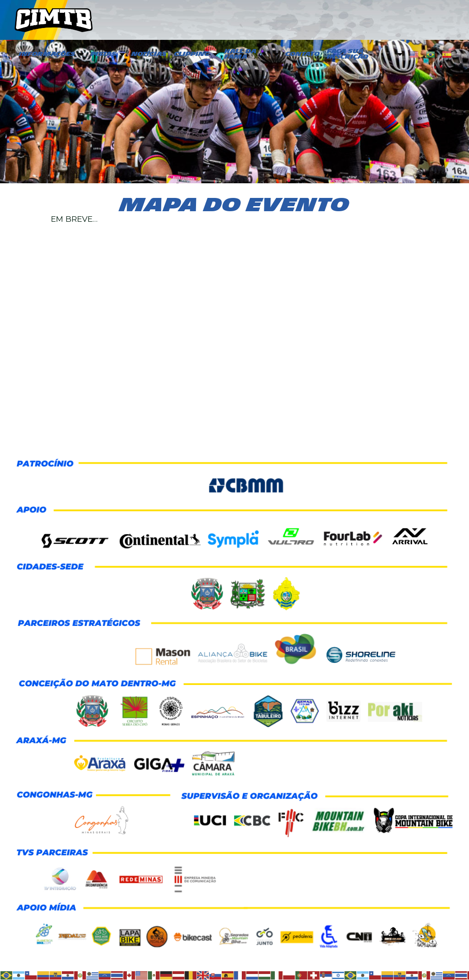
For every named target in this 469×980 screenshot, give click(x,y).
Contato (303, 54)
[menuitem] (50, 55)
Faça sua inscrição (348, 54)
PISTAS (104, 54)
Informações (47, 54)
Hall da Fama (240, 54)
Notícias (149, 54)
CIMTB (54, 20)
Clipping (192, 54)
